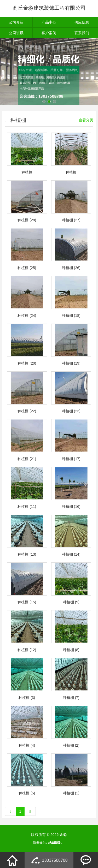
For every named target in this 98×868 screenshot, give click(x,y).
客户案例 (49, 33)
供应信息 (82, 22)
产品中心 (49, 22)
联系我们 (82, 33)
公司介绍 (16, 22)
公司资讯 (16, 33)
